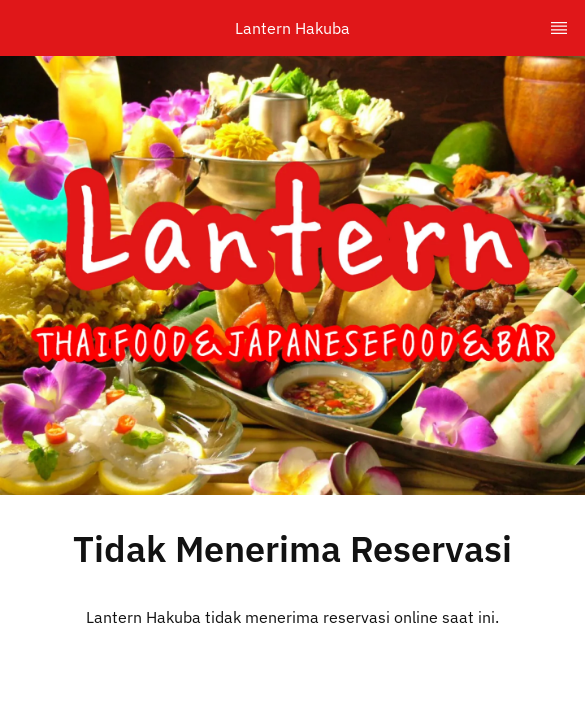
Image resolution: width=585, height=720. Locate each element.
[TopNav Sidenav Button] (559, 28)
